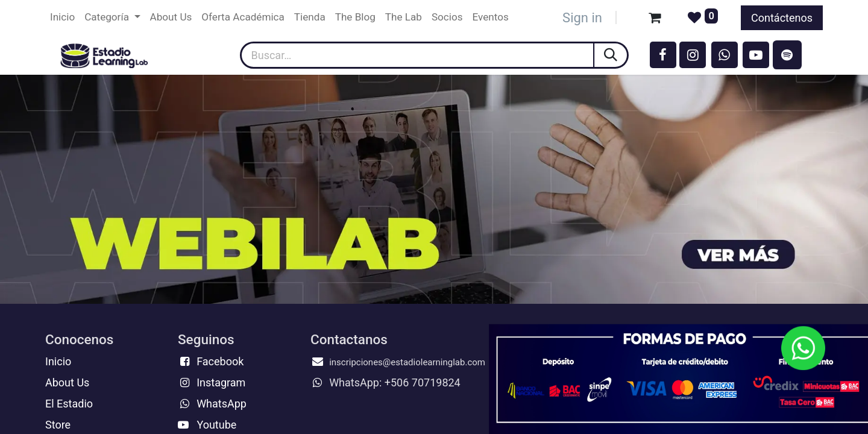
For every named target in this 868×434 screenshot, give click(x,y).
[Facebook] (663, 55)
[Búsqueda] (612, 55)
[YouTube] (756, 55)
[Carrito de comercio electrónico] (655, 17)
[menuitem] (62, 17)
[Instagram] (693, 55)
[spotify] (787, 55)
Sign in (582, 18)
